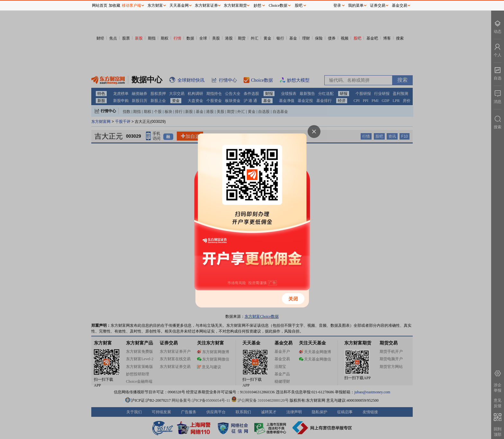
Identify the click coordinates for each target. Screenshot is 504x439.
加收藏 (114, 5)
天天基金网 (179, 5)
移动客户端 (131, 5)
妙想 (257, 5)
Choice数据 (278, 5)
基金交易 (400, 5)
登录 (337, 5)
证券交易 (378, 5)
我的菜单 (356, 5)
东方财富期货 (235, 5)
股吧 (299, 5)
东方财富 (155, 5)
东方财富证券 (206, 5)
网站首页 (100, 5)
